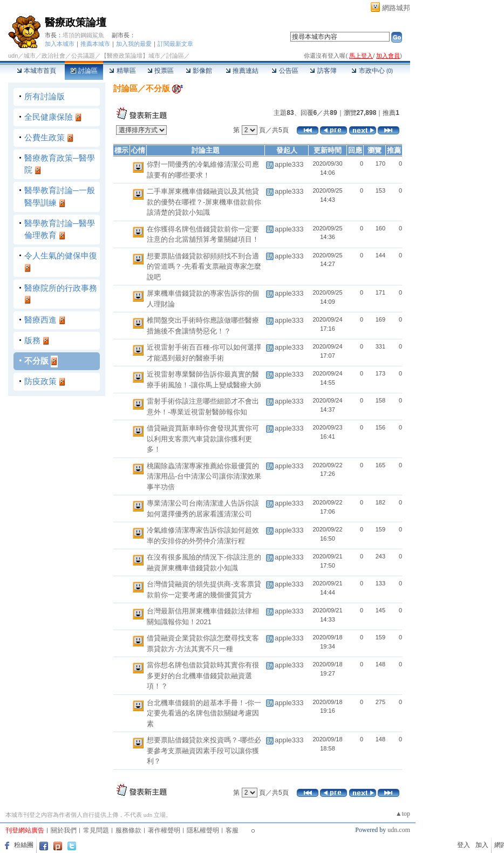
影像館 (199, 71)
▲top (403, 814)
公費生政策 (45, 137)
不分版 (36, 361)
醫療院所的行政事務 (61, 288)
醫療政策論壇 (76, 22)
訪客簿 (323, 71)
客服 (232, 830)
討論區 (84, 71)
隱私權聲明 (203, 830)
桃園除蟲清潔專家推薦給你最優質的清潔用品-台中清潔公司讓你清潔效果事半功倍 (204, 476)
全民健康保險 (49, 117)
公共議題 (83, 56)
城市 (30, 56)
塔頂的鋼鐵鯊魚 (83, 35)
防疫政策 (40, 381)
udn (13, 56)
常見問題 (96, 830)
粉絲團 (24, 845)
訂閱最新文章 (175, 44)
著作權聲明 (164, 830)
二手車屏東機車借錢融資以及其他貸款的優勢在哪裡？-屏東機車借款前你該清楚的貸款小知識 (204, 202)
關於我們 (64, 830)
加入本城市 (60, 44)
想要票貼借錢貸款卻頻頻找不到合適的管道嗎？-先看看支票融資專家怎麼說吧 (204, 267)
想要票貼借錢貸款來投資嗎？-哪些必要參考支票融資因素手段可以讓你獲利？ (204, 750)
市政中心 (372, 71)
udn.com (399, 830)
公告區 (285, 71)
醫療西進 (40, 320)
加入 (482, 845)
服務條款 (128, 830)
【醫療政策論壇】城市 (131, 56)
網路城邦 (396, 8)
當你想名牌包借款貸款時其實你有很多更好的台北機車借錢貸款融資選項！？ (203, 675)
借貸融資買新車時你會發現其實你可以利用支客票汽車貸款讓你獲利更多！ (203, 439)
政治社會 (53, 56)
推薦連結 (242, 71)
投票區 (161, 71)
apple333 (289, 164)
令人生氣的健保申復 (61, 255)
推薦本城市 (95, 44)
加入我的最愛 (134, 44)
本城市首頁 (36, 71)
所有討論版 (45, 96)
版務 (32, 340)
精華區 (122, 71)
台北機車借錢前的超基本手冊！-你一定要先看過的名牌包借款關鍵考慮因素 (204, 713)
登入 (464, 845)
